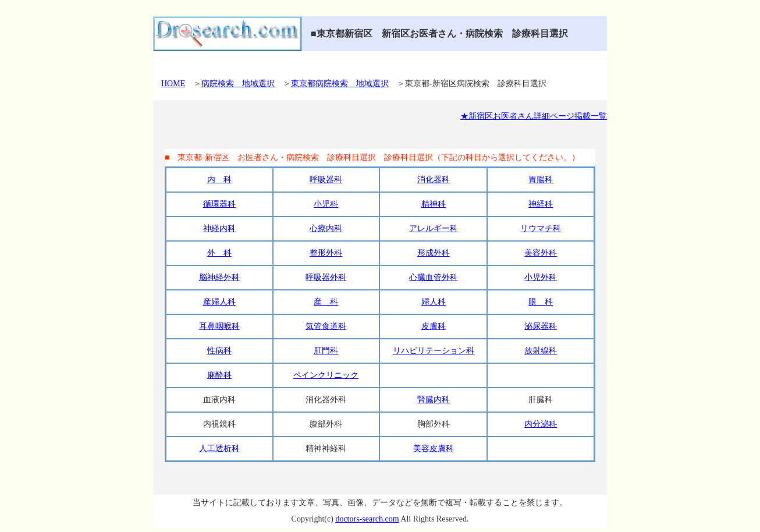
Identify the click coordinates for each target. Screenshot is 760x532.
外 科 (219, 253)
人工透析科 (219, 448)
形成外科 (434, 253)
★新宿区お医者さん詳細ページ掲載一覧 (534, 116)
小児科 (326, 204)
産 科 (326, 302)
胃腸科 (541, 180)
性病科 (219, 351)
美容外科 (541, 253)
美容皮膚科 (434, 448)
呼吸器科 (326, 180)
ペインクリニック (326, 375)
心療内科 (326, 228)
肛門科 (326, 351)
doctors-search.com (367, 519)
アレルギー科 (434, 228)
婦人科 (434, 302)
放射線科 (541, 351)
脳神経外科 (219, 277)
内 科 (219, 180)
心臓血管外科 (434, 277)
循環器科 (219, 204)
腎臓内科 (434, 400)
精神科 (434, 204)
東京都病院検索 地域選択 (340, 84)
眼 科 (541, 302)
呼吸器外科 (326, 277)
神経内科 (219, 228)
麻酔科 (219, 375)
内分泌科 (541, 424)
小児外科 (541, 277)
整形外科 (326, 253)
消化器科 (434, 180)
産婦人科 (219, 302)
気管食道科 (326, 326)
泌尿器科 (541, 326)
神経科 (541, 204)
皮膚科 (434, 326)
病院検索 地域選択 (238, 84)
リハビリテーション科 (434, 351)
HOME (173, 84)
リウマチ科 (541, 228)
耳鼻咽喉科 (219, 326)
